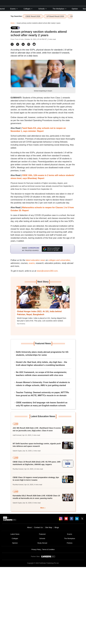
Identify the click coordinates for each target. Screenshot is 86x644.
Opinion (75, 9)
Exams (14, 9)
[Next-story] (43, 299)
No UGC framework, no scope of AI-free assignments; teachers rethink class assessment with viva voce (41, 374)
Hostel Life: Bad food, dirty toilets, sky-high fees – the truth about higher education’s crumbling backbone (42, 364)
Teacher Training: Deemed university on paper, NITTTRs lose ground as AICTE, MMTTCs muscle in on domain (43, 394)
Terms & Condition (48, 549)
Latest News (15, 534)
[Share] (12, 44)
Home (13, 23)
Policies (70, 543)
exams (32, 263)
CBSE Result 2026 (33, 16)
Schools (43, 9)
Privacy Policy (36, 549)
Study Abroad (42, 543)
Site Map (49, 527)
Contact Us (38, 527)
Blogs (57, 527)
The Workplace (60, 9)
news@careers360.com (47, 271)
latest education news (35, 260)
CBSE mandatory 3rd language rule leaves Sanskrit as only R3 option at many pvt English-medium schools (42, 404)
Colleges (28, 9)
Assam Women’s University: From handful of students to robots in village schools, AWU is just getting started (43, 384)
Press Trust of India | (18, 39)
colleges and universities (59, 260)
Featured (42, 534)
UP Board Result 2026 (55, 16)
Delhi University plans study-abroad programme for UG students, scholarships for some (42, 354)
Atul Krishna (21, 324)
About (29, 527)
